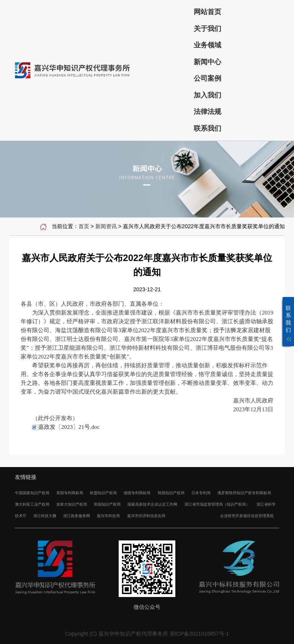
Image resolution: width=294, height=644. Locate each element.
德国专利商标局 (137, 493)
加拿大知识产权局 (72, 504)
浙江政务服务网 (77, 516)
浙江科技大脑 (45, 516)
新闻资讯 (106, 226)
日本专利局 (201, 493)
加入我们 (207, 95)
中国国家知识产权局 (32, 493)
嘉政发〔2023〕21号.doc (66, 427)
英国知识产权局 (107, 504)
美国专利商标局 (70, 493)
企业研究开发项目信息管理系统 (247, 516)
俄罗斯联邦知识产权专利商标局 (244, 493)
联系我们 (207, 128)
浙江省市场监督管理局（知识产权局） (217, 504)
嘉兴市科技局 (108, 516)
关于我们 (207, 29)
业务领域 (207, 45)
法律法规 (207, 112)
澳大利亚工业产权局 (32, 504)
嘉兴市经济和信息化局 (146, 516)
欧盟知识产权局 (103, 493)
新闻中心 (207, 62)
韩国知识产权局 (171, 493)
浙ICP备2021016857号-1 (199, 634)
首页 (84, 226)
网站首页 (207, 12)
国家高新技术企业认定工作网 (152, 504)
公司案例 (207, 78)
